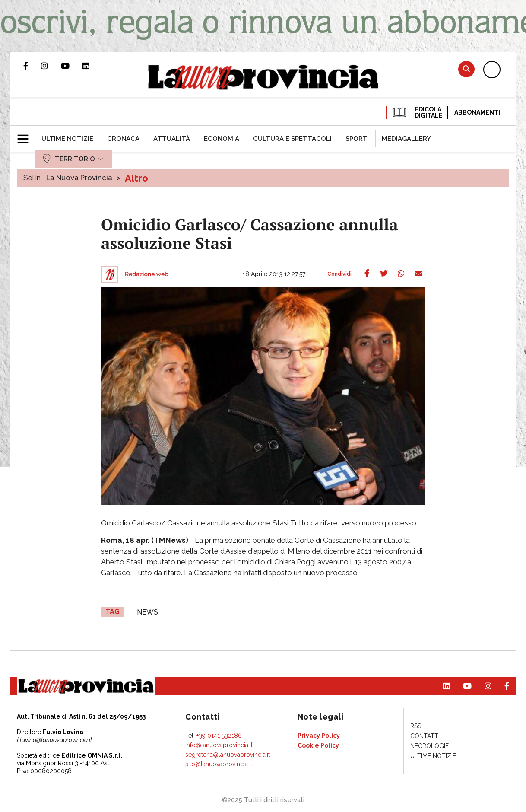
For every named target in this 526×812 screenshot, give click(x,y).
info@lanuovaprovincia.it (219, 745)
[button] (26, 135)
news (147, 612)
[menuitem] (67, 139)
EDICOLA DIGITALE (417, 112)
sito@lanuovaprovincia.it (219, 764)
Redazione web (147, 274)
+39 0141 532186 (219, 736)
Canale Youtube (72, 66)
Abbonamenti (477, 112)
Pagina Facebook (32, 66)
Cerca (466, 69)
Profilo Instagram (51, 66)
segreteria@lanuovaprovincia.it (228, 755)
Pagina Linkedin (92, 66)
